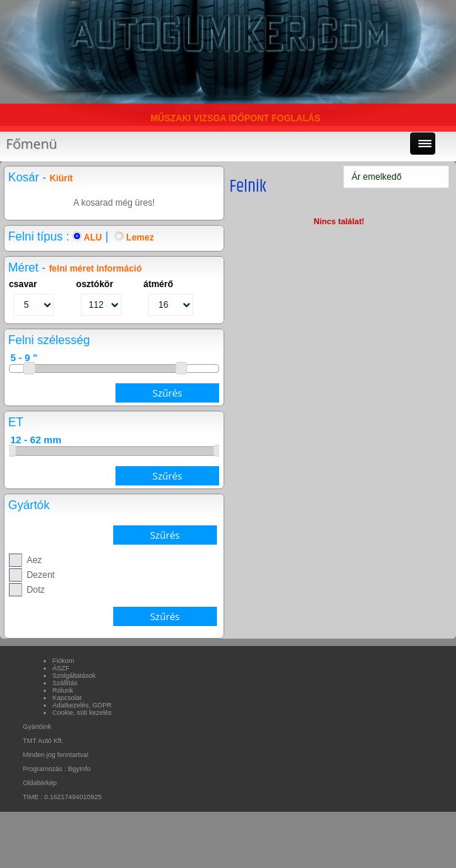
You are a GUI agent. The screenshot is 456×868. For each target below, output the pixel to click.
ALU (87, 238)
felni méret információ (95, 269)
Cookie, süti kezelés (82, 713)
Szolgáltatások (74, 676)
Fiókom (64, 661)
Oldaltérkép (40, 783)
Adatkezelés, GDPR (82, 705)
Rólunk (63, 690)
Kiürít (61, 178)
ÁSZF (61, 668)
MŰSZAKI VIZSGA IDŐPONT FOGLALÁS (235, 118)
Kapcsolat (67, 698)
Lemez (134, 238)
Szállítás (65, 683)
